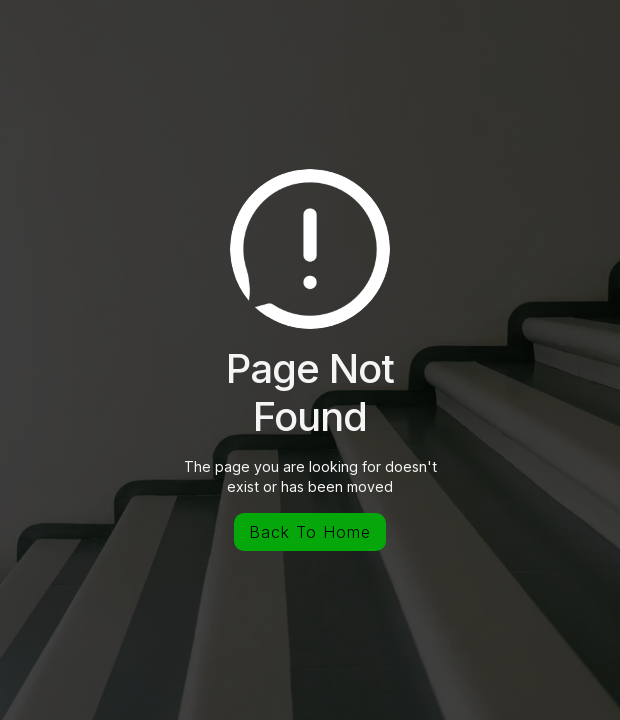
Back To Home (310, 532)
